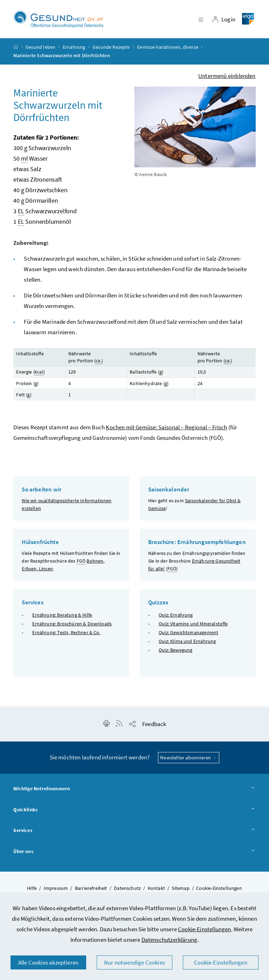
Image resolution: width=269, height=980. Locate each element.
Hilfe (32, 888)
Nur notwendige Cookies (134, 962)
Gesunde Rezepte (111, 47)
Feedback (154, 724)
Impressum (56, 888)
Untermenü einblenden (227, 76)
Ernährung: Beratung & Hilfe (62, 615)
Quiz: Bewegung (175, 650)
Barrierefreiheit (91, 888)
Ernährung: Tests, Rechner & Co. (66, 632)
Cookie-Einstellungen (205, 929)
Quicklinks (134, 810)
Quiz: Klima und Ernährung (187, 642)
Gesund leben (40, 47)
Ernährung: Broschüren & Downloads (72, 624)
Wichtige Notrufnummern (134, 789)
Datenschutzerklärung (170, 940)
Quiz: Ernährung (176, 615)
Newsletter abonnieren (189, 757)
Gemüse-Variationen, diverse (168, 47)
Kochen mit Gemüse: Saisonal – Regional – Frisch (166, 428)
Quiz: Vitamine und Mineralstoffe (193, 624)
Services (134, 831)
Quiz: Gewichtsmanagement (188, 632)
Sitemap (180, 888)
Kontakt (156, 888)
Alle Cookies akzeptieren (48, 962)
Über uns (134, 852)
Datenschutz (127, 888)
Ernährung (74, 47)
